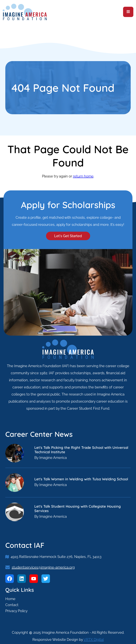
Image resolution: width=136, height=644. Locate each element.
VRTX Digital (94, 640)
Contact (12, 605)
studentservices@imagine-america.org (43, 567)
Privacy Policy (16, 611)
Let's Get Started (68, 236)
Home (10, 599)
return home (83, 176)
